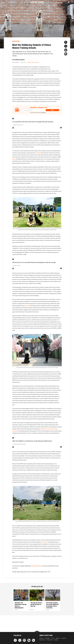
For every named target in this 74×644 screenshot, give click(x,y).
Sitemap (56, 640)
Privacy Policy (50, 640)
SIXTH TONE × (16, 41)
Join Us (53, 638)
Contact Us (64, 638)
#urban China (31, 62)
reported (28, 306)
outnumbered (45, 542)
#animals (37, 62)
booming (38, 153)
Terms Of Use (42, 640)
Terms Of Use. (43, 113)
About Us (41, 638)
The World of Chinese (19, 60)
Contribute (47, 638)
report (14, 159)
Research (58, 638)
